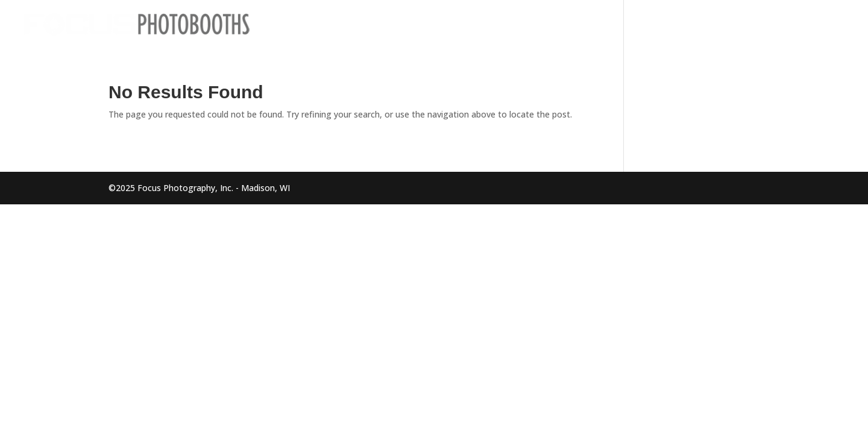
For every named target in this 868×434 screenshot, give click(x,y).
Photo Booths (701, 25)
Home (639, 25)
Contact (829, 25)
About (778, 25)
